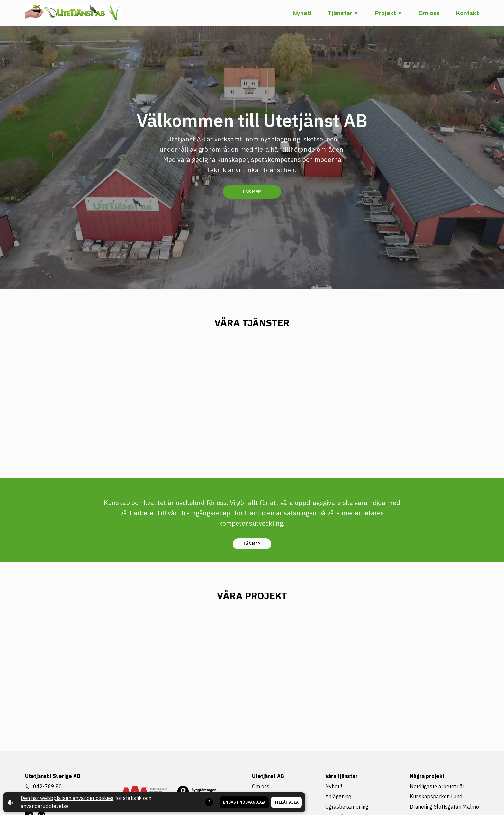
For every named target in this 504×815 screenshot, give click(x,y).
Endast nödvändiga (244, 802)
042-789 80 (48, 786)
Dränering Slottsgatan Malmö (444, 807)
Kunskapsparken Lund (436, 796)
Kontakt (467, 13)
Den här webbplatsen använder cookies (67, 798)
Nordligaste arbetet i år (437, 786)
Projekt (385, 13)
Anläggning (338, 796)
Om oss (429, 13)
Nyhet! (302, 13)
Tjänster (340, 13)
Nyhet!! (334, 786)
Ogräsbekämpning (347, 807)
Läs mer (252, 192)
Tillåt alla (286, 802)
